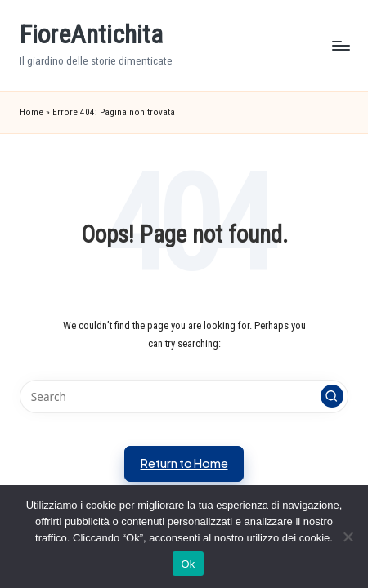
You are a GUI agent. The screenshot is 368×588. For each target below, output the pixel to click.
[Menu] (340, 45)
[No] (348, 537)
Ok (188, 564)
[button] (332, 396)
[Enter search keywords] (184, 397)
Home (31, 112)
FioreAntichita (91, 35)
